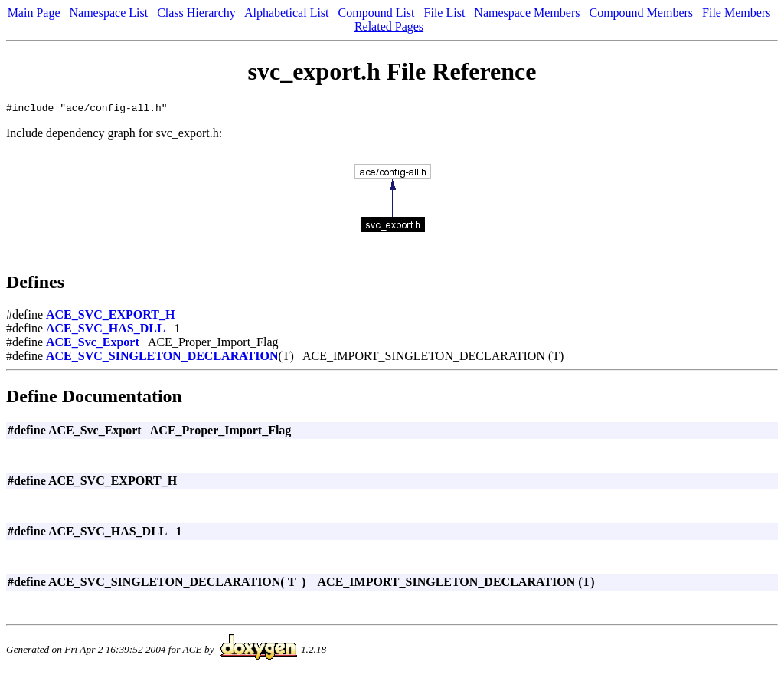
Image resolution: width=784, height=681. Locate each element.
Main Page (34, 13)
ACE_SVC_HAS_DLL (106, 331)
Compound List (377, 13)
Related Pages (389, 26)
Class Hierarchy (196, 13)
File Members (736, 13)
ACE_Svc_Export (93, 344)
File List (445, 13)
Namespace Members (527, 13)
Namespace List (109, 13)
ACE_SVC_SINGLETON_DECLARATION (162, 358)
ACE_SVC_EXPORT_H (110, 317)
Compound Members (642, 13)
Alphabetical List (287, 13)
